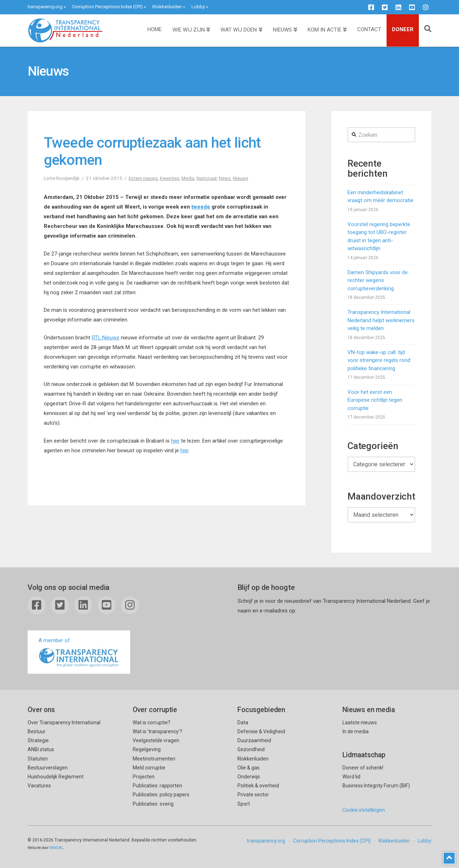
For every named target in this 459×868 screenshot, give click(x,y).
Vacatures (39, 786)
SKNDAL (56, 848)
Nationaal (207, 178)
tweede (201, 207)
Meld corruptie (149, 768)
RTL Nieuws (106, 338)
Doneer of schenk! (363, 768)
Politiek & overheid (258, 786)
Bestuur (37, 731)
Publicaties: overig (153, 804)
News (225, 178)
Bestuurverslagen (48, 768)
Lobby (198, 7)
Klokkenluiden (167, 7)
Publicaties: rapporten (157, 786)
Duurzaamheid (254, 740)
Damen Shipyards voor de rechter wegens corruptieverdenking (378, 280)
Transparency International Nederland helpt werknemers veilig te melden (381, 320)
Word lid (351, 777)
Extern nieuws (143, 178)
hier (175, 441)
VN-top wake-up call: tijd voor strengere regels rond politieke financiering (379, 360)
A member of (79, 653)
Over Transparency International (64, 722)
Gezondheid (251, 749)
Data (243, 722)
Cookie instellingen (364, 810)
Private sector (253, 795)
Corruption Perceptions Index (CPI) (107, 7)
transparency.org (45, 7)
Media (188, 178)
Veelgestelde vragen (156, 740)
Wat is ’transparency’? (157, 731)
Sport (244, 804)
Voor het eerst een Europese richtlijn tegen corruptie (375, 400)
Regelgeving (147, 749)
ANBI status (41, 749)
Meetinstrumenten (154, 759)
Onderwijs (249, 777)
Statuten (38, 759)
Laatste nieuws (360, 722)
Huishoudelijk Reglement (56, 777)
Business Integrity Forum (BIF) (376, 786)
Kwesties (170, 178)
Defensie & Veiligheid (261, 731)
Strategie (38, 740)
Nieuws (240, 178)
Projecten (144, 777)
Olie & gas (249, 768)
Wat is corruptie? (152, 722)
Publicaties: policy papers (161, 795)
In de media (356, 731)
